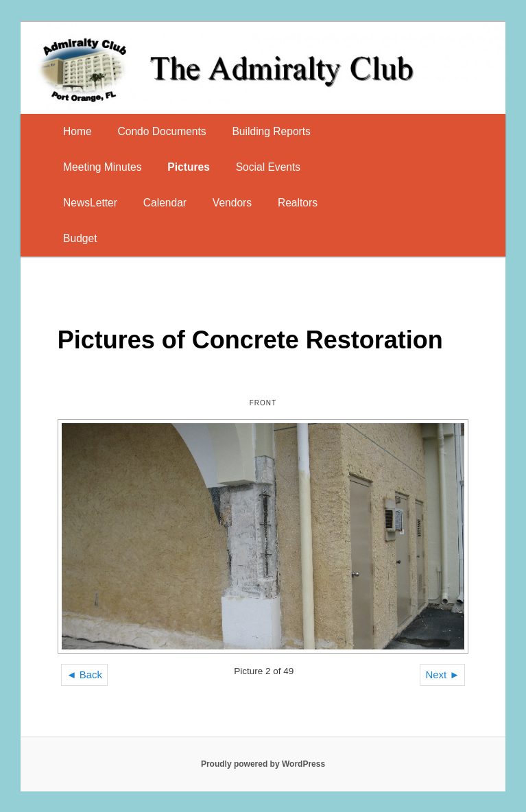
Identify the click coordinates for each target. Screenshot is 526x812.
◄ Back (84, 674)
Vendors (232, 203)
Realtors (298, 203)
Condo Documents (162, 131)
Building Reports (271, 131)
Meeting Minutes (102, 167)
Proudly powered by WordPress (263, 764)
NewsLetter (90, 203)
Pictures (189, 167)
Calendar (165, 203)
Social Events (268, 167)
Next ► (442, 674)
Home (77, 131)
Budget (80, 238)
